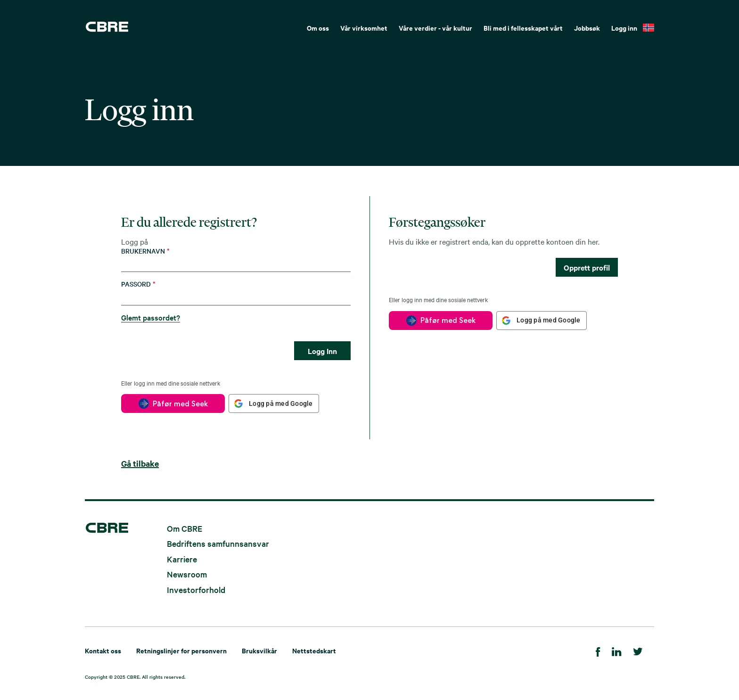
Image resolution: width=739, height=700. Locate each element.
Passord (138, 284)
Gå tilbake (140, 463)
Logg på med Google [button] (281, 404)
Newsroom (187, 574)
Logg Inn (322, 351)
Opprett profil (587, 267)
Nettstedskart (314, 650)
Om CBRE (185, 528)
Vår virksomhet (364, 28)
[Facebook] (598, 650)
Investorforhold (196, 589)
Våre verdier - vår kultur (435, 28)
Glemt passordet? (151, 317)
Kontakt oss (103, 650)
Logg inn (624, 28)
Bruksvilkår (259, 650)
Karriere (182, 558)
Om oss (318, 28)
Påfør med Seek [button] (180, 404)
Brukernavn (145, 251)
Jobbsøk (587, 28)
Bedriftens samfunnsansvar (218, 543)
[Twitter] (638, 650)
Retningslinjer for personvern (181, 650)
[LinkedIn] (617, 650)
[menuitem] (318, 27)
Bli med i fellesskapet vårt (523, 28)
